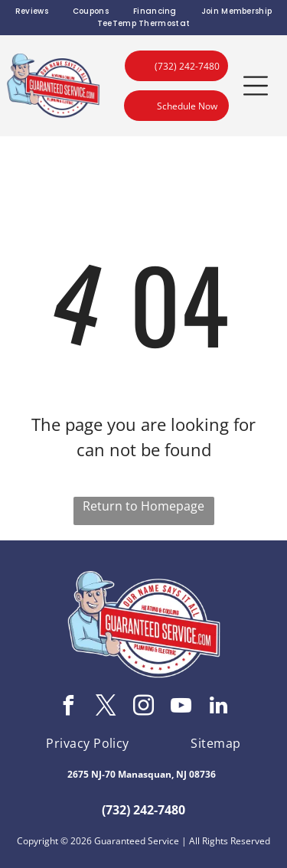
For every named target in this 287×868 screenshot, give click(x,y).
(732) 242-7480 (143, 810)
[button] (256, 86)
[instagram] (144, 708)
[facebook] (69, 708)
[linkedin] (219, 708)
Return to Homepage (143, 506)
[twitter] (106, 708)
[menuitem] (32, 11)
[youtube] (181, 708)
